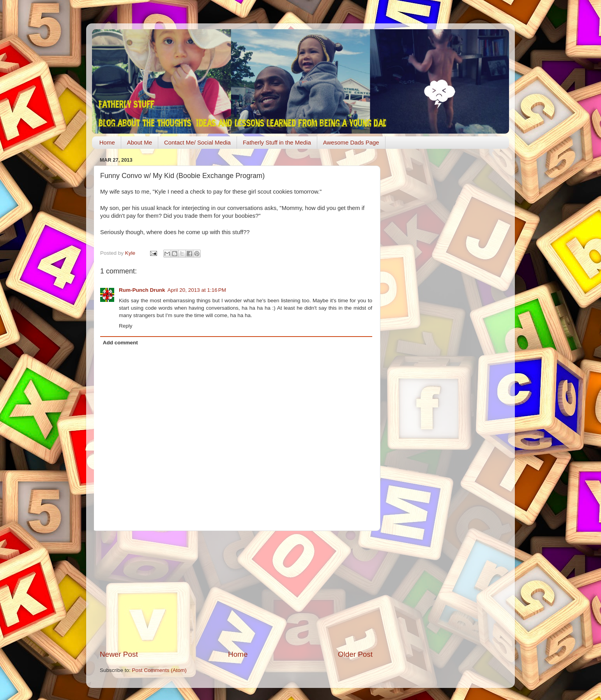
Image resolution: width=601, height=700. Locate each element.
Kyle (131, 253)
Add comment (120, 343)
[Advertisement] (236, 590)
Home (107, 142)
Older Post (355, 654)
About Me (140, 142)
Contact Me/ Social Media (197, 142)
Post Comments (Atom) (159, 670)
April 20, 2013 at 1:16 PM (197, 290)
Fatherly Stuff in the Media (277, 142)
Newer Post (119, 654)
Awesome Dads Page (351, 142)
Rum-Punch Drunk (142, 290)
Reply (126, 326)
